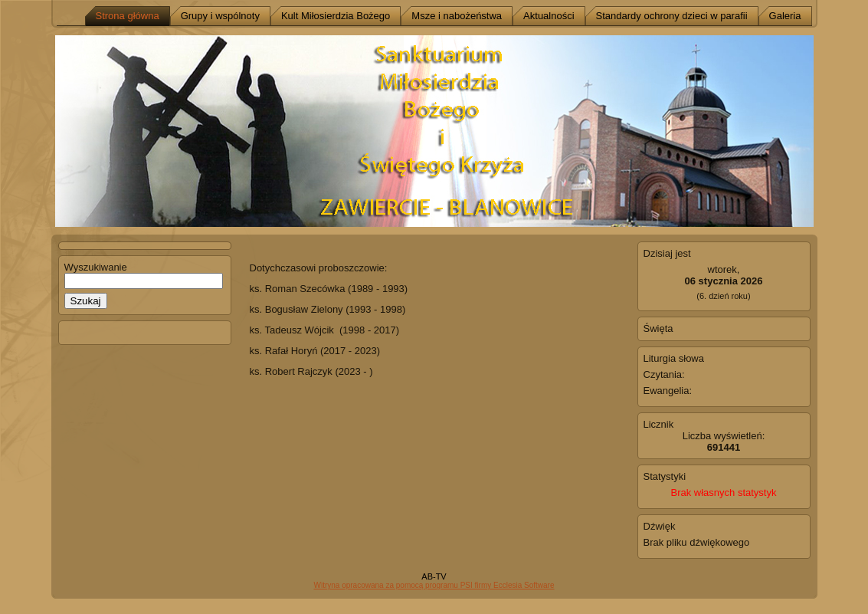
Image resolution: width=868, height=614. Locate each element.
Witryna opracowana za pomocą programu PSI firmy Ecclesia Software (434, 585)
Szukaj (86, 301)
